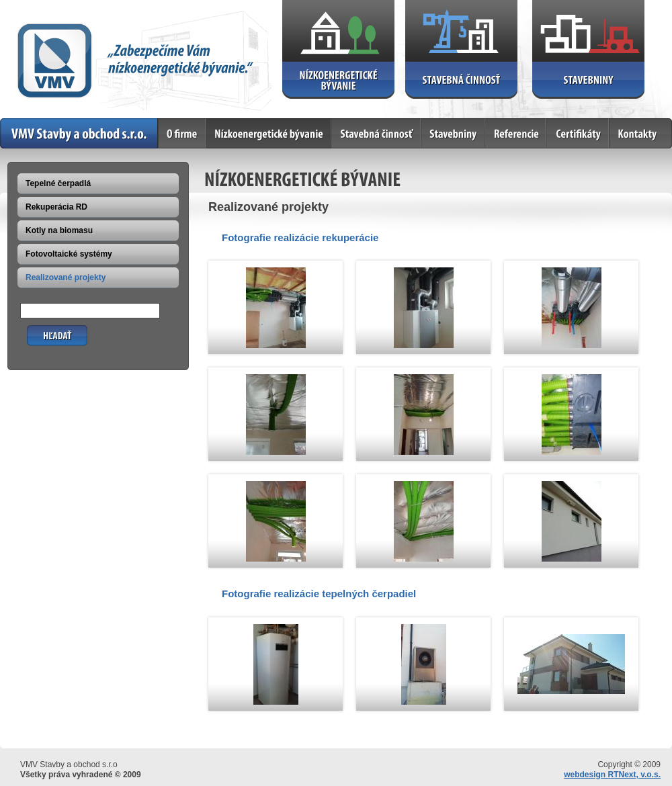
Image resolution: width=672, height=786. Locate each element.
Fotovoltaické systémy (69, 254)
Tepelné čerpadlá (58, 183)
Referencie (516, 133)
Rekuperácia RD (56, 207)
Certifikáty (578, 133)
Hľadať (40, 330)
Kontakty (641, 133)
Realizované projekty (66, 277)
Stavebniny (453, 133)
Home (79, 133)
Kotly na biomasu (59, 230)
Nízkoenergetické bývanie (269, 133)
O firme (182, 133)
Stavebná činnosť (376, 133)
